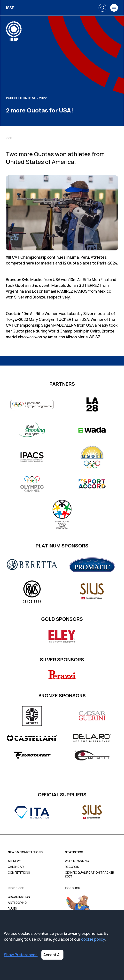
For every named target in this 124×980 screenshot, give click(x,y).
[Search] (102, 8)
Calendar (16, 867)
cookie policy (93, 939)
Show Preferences (21, 955)
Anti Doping (17, 903)
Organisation (19, 897)
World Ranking (77, 861)
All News (15, 861)
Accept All (52, 955)
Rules (12, 909)
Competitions (19, 873)
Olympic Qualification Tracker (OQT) (89, 875)
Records (72, 867)
